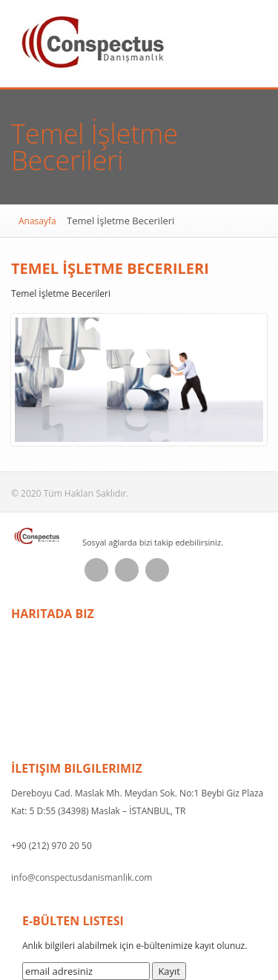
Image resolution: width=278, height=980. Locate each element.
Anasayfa (37, 221)
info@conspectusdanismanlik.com (82, 877)
